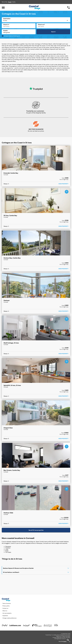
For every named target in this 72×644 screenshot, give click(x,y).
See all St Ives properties (36, 530)
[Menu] (3, 7)
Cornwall (15, 44)
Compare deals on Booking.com (12, 36)
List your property (7, 613)
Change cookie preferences (9, 618)
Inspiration (5, 616)
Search (53, 32)
